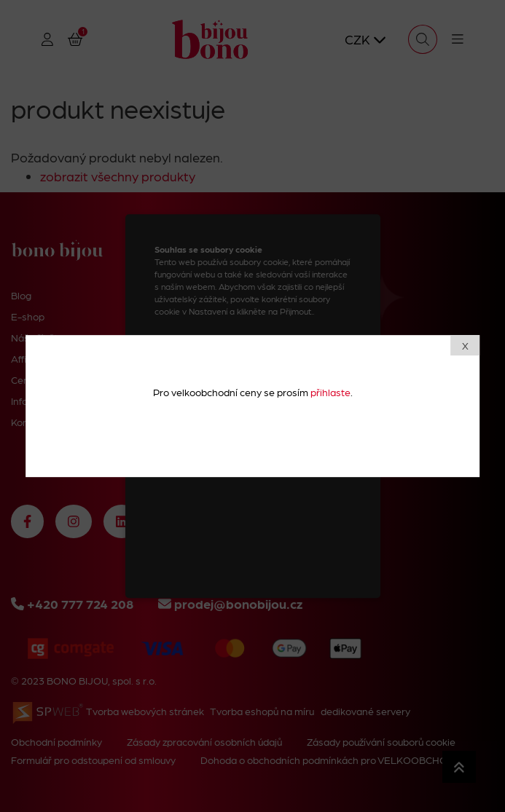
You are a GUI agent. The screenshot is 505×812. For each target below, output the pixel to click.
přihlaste (330, 392)
